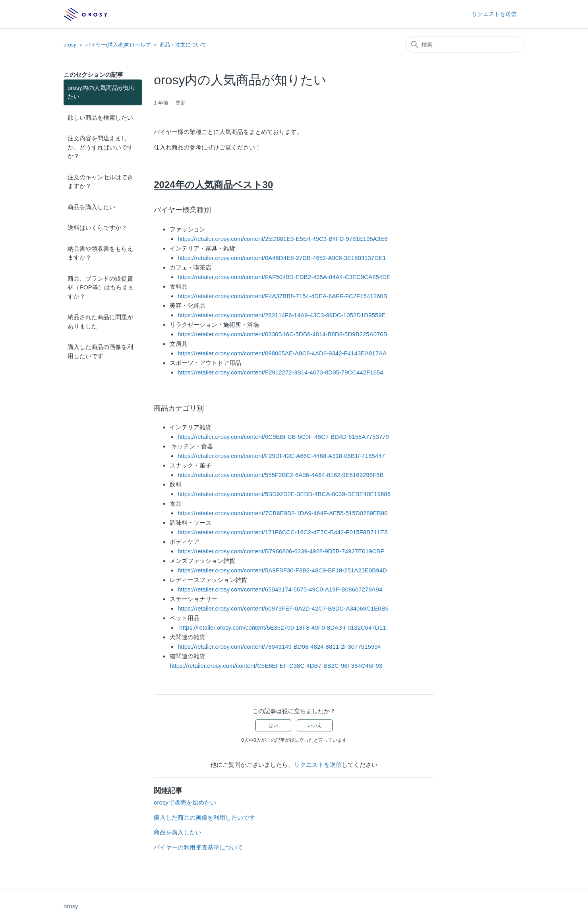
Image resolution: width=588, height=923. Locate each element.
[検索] (465, 45)
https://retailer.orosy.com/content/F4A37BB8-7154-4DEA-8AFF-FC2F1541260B (282, 296)
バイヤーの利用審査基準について (198, 847)
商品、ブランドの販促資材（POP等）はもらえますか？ (101, 287)
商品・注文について (183, 45)
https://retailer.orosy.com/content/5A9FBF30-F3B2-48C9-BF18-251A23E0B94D (282, 570)
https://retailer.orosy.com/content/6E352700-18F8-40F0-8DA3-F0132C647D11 (282, 627)
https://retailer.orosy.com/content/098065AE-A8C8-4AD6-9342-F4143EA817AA (282, 353)
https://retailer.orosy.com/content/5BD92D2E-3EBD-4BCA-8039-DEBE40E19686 (284, 494)
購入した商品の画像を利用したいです (100, 351)
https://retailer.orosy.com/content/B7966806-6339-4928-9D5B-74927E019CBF (281, 551)
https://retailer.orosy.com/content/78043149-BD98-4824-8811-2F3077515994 (279, 647)
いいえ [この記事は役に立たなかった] (315, 725)
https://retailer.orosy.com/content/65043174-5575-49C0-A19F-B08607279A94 (280, 589)
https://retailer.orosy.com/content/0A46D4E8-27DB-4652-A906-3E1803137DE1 (282, 258)
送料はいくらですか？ (97, 228)
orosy (70, 45)
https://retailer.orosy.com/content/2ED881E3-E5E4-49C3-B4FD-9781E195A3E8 (282, 239)
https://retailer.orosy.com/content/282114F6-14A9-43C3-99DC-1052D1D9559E (281, 315)
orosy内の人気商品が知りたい (102, 92)
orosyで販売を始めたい (185, 802)
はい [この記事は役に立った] (273, 725)
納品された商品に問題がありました (100, 322)
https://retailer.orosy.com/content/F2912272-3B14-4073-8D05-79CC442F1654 (280, 372)
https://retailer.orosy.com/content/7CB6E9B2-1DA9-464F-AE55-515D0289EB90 (282, 513)
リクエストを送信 (494, 14)
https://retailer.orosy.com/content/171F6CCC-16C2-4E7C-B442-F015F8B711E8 (282, 532)
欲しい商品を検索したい (100, 117)
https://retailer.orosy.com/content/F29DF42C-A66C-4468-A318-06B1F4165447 (281, 456)
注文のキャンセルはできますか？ (100, 182)
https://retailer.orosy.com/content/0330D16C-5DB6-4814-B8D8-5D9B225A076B (282, 334)
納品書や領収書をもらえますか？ (100, 253)
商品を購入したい (91, 207)
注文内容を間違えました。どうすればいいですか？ (100, 147)
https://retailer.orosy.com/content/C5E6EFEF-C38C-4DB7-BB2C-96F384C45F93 (276, 666)
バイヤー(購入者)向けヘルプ (118, 45)
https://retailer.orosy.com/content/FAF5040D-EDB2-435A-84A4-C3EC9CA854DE (284, 277)
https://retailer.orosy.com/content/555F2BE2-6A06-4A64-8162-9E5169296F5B (280, 475)
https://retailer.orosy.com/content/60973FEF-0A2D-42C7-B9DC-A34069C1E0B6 (283, 608)
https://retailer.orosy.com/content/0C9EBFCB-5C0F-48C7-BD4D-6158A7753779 (283, 437)
